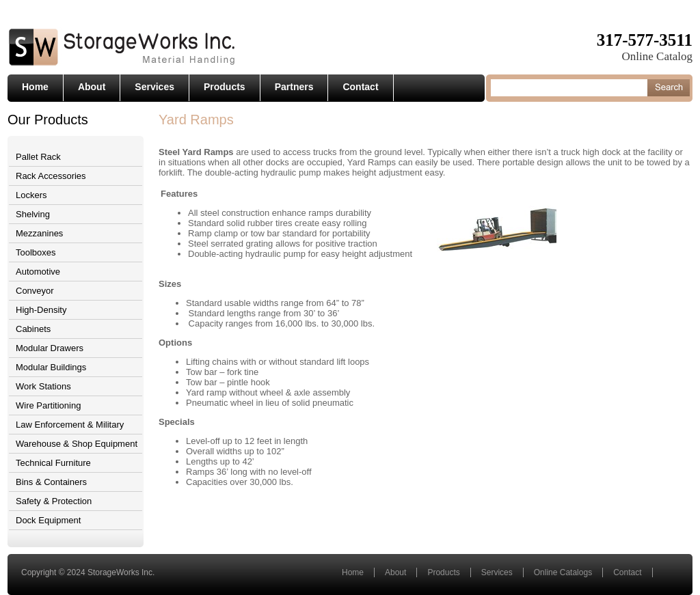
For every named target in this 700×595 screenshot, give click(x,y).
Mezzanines (39, 233)
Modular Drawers (50, 348)
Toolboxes (36, 252)
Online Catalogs (563, 572)
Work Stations (43, 386)
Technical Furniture (53, 463)
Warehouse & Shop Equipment (77, 444)
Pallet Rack (38, 157)
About (92, 87)
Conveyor (35, 291)
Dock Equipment (48, 520)
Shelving (33, 214)
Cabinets (33, 329)
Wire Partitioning (48, 405)
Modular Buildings (51, 367)
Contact (360, 87)
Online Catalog (657, 56)
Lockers (31, 195)
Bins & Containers (51, 482)
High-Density (41, 310)
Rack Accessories (51, 176)
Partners (294, 87)
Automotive (38, 272)
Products (225, 87)
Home (35, 87)
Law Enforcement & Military (70, 425)
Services (154, 87)
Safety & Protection (54, 501)
